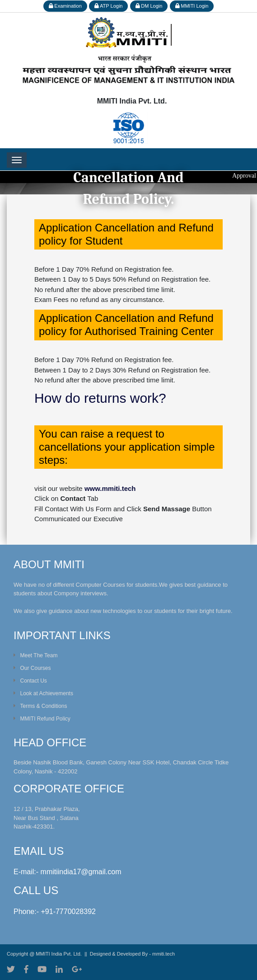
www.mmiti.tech (110, 488)
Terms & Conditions (40, 706)
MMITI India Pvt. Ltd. (58, 954)
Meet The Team (35, 655)
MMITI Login (192, 6)
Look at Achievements (43, 693)
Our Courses (32, 668)
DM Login (149, 6)
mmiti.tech (164, 954)
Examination (65, 6)
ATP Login (108, 6)
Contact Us (30, 681)
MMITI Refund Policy (42, 719)
